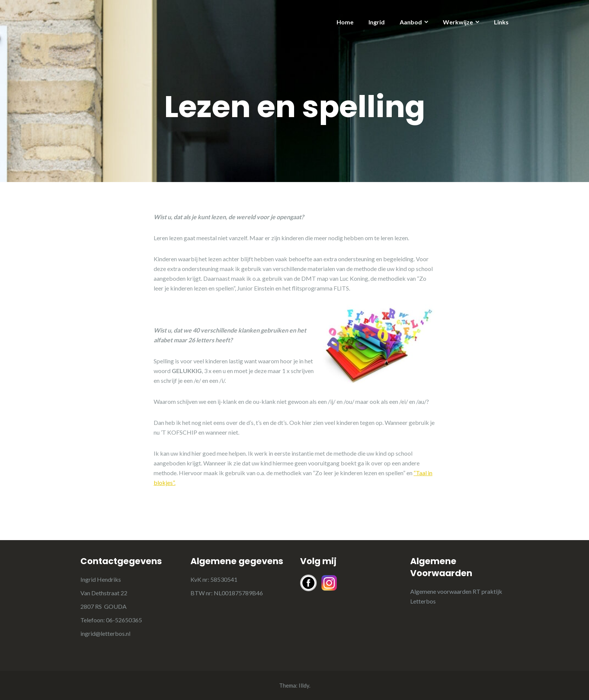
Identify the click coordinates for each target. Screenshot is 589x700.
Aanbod (411, 22)
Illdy (304, 685)
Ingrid (377, 22)
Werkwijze (458, 22)
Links (501, 22)
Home (345, 22)
